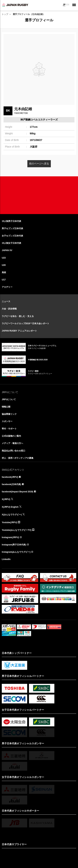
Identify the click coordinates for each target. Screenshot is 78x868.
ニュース (6, 301)
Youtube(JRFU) (9, 522)
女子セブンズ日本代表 (12, 236)
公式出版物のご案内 (11, 436)
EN (68, 5)
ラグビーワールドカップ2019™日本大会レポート (25, 323)
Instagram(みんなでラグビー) (16, 552)
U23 (4, 258)
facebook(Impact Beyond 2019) (18, 492)
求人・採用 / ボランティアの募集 (18, 458)
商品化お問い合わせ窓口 (14, 451)
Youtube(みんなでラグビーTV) (17, 530)
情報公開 (6, 407)
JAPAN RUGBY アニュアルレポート (19, 331)
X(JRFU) (6, 499)
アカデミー (7, 287)
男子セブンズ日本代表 (12, 228)
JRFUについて (9, 399)
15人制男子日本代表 (11, 221)
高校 (4, 272)
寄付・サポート (9, 429)
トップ (5, 14)
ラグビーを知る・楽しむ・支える (18, 316)
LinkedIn (6, 559)
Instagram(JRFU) (10, 537)
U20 (4, 265)
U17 (4, 280)
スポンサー (7, 421)
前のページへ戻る (39, 164)
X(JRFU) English (10, 507)
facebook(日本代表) (11, 484)
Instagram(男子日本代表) (14, 545)
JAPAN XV (7, 250)
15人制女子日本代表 (11, 243)
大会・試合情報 (9, 309)
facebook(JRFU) (10, 477)
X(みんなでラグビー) (12, 515)
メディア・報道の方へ (12, 443)
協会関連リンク (9, 414)
